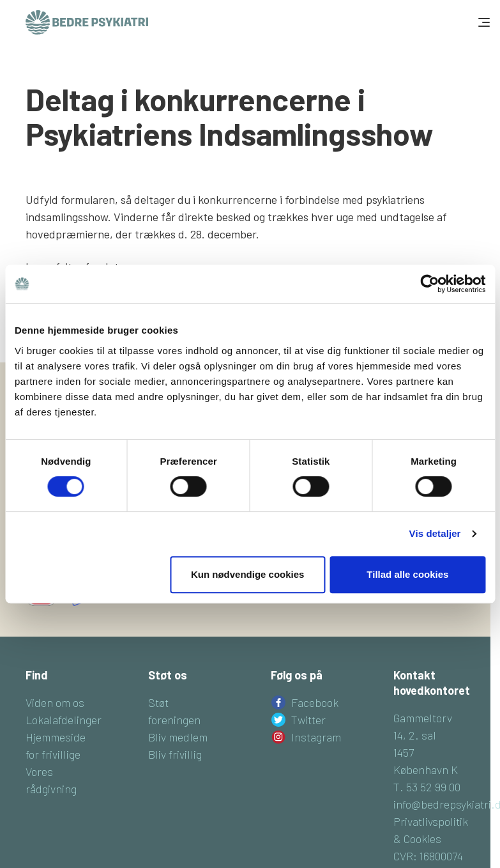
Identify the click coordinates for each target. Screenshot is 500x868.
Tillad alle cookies (407, 574)
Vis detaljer (435, 533)
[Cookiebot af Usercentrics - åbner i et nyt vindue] (429, 284)
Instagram (316, 737)
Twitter (308, 720)
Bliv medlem (178, 737)
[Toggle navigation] (483, 22)
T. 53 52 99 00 (427, 787)
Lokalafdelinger (64, 720)
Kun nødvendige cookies (248, 574)
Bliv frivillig (175, 754)
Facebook (315, 702)
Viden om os (55, 702)
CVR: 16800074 (428, 856)
